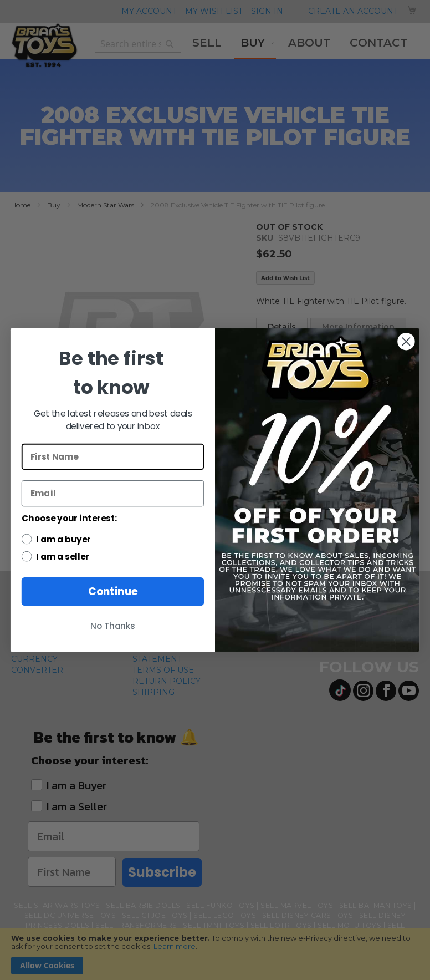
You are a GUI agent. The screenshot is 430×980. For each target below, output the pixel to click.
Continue (113, 591)
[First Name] (113, 457)
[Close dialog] (406, 341)
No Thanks (112, 626)
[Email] (113, 493)
